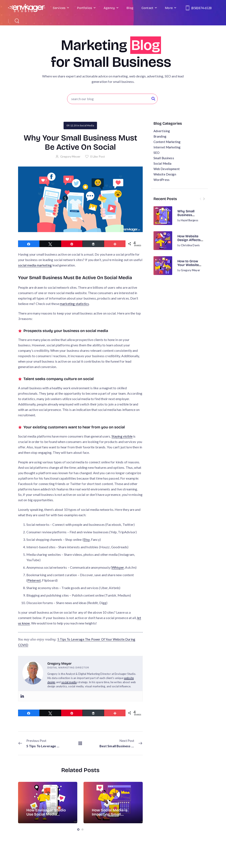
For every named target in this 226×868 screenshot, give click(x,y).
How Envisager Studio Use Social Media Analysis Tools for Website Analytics (46, 817)
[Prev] (200, 199)
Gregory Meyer (190, 270)
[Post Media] (163, 216)
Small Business (164, 158)
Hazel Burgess (190, 220)
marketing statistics (74, 304)
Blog (130, 8)
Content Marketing (167, 142)
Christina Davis (190, 245)
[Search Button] (153, 99)
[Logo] (27, 8)
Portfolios (85, 8)
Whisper (118, 567)
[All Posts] (80, 743)
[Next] (204, 199)
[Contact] (188, 8)
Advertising (162, 131)
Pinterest (34, 580)
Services (59, 8)
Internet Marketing (167, 147)
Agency (109, 8)
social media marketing (35, 265)
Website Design (165, 174)
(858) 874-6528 (201, 8)
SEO (157, 153)
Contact (147, 8)
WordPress (162, 180)
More (169, 8)
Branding (160, 136)
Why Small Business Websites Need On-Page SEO (189, 217)
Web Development (167, 169)
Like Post (98, 156)
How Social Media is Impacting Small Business (110, 814)
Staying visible (122, 436)
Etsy (87, 539)
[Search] (17, 21)
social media (69, 682)
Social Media (163, 163)
